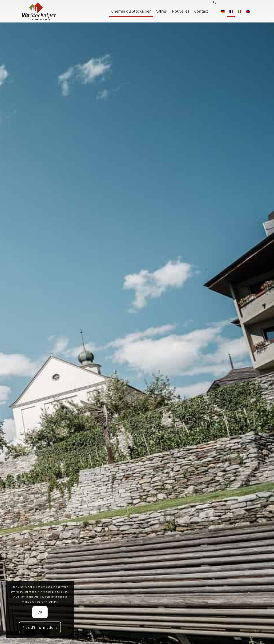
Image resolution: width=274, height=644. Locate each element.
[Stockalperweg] (39, 11)
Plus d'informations (40, 627)
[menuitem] (131, 11)
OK (40, 612)
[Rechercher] (215, 11)
